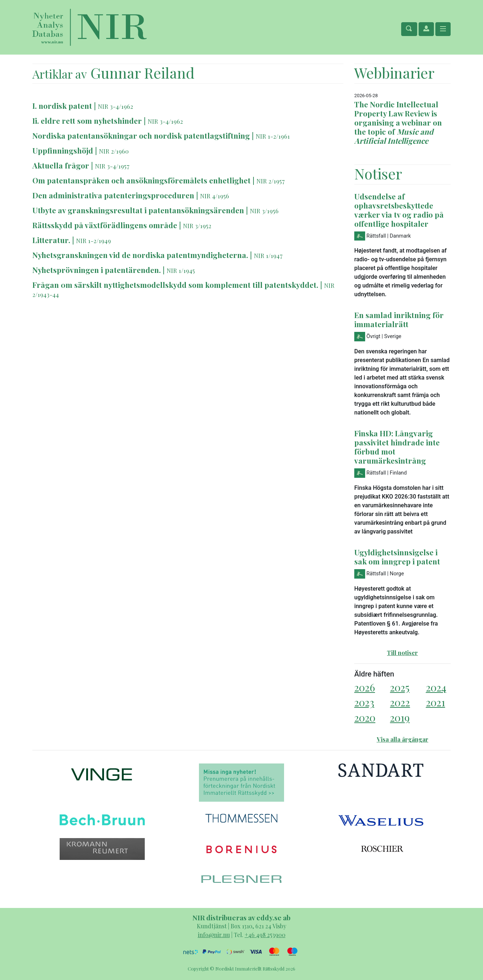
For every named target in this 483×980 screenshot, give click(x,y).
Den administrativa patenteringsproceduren (113, 195)
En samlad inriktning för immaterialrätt (399, 319)
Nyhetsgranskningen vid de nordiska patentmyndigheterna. (141, 255)
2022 (400, 702)
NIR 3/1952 (197, 226)
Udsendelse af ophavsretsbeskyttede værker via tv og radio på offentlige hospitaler (399, 210)
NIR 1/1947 (268, 255)
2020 (365, 717)
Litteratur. (51, 240)
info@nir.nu (214, 935)
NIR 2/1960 (114, 151)
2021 (436, 702)
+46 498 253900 (265, 935)
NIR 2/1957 (271, 181)
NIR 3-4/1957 (112, 166)
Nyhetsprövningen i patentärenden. (97, 270)
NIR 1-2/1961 (273, 136)
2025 (400, 687)
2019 (400, 717)
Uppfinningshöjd (64, 150)
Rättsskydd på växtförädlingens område (106, 225)
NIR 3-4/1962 (115, 106)
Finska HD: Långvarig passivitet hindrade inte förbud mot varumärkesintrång (397, 447)
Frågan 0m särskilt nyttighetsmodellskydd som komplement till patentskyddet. (176, 285)
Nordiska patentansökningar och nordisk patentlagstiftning (141, 135)
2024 (436, 687)
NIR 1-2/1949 (93, 241)
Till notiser (402, 653)
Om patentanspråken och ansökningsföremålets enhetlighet (141, 180)
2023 (364, 702)
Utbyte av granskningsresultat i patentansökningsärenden (139, 210)
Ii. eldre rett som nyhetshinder (87, 120)
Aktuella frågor (61, 165)
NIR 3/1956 (264, 211)
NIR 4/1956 (215, 196)
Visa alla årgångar (403, 739)
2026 (365, 687)
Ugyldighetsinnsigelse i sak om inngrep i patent (397, 557)
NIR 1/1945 (181, 270)
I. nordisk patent (62, 106)
